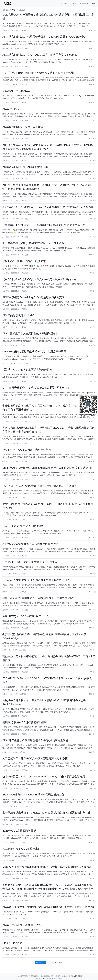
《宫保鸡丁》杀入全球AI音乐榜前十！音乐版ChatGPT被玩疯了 (40, 486)
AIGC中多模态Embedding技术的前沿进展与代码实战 (33, 297)
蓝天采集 (46, 979)
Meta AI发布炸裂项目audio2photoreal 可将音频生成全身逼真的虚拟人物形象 (47, 867)
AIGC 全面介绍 (11, 109)
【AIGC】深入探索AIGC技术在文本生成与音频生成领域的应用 (39, 279)
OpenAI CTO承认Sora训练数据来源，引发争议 (30, 562)
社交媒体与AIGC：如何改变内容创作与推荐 (28, 450)
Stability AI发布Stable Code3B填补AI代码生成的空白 (33, 795)
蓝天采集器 (84, 3)
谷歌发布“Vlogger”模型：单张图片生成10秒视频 (30, 544)
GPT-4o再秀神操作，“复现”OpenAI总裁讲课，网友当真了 (36, 388)
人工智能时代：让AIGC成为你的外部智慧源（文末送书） (36, 758)
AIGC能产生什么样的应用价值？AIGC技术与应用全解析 (35, 740)
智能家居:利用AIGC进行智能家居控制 (24, 722)
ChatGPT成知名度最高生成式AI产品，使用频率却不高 (34, 351)
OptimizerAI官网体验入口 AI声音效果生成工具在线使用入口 (37, 580)
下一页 (54, 962)
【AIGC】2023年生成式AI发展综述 (23, 526)
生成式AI (5, 48)
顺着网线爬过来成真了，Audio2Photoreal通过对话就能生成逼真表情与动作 (46, 813)
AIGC (4, 345)
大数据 (74, 3)
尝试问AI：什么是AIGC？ (17, 91)
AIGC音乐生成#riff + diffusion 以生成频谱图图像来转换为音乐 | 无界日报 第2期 (48, 907)
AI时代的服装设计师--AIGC (18, 315)
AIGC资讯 (14, 10)
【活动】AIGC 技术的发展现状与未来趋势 (27, 370)
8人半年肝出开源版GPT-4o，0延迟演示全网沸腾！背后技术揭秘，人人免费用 (48, 207)
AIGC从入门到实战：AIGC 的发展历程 (25, 167)
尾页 (60, 962)
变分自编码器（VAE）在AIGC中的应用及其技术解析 (33, 243)
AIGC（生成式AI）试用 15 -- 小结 (22, 925)
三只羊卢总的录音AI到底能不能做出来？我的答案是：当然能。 (39, 73)
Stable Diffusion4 (12, 943)
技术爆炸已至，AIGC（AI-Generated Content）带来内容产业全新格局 (44, 776)
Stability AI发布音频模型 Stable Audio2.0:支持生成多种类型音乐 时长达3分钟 (47, 468)
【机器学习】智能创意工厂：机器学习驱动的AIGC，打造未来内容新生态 (45, 225)
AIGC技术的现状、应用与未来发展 (23, 127)
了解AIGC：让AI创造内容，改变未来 (24, 261)
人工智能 (64, 3)
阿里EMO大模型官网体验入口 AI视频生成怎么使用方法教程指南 (40, 598)
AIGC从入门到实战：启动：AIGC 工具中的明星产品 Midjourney (40, 55)
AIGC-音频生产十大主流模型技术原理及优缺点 (30, 333)
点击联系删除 (78, 976)
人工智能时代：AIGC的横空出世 (22, 849)
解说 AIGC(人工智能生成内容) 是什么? (25, 616)
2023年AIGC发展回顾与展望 (19, 831)
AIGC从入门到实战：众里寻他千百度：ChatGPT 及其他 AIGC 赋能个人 (44, 37)
